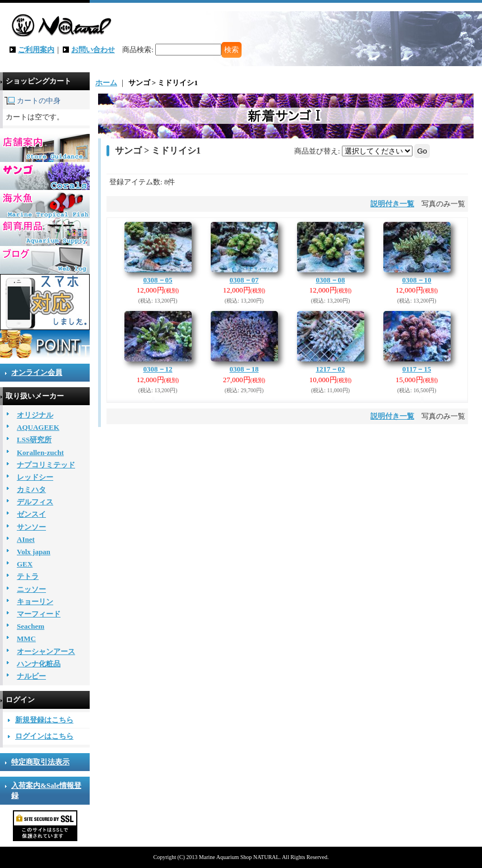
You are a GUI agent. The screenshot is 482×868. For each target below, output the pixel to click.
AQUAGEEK (38, 427)
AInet (26, 539)
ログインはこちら (44, 736)
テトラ (28, 576)
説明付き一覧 (392, 204)
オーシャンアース (46, 651)
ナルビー (31, 676)
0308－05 (158, 280)
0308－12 (158, 369)
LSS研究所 (34, 440)
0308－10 (417, 280)
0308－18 (244, 369)
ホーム (106, 83)
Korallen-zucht (40, 452)
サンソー (31, 527)
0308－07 (244, 280)
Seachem (31, 626)
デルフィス (35, 502)
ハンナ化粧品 (39, 664)
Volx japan (34, 552)
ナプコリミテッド (46, 465)
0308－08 (331, 280)
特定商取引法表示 (40, 762)
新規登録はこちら (44, 720)
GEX (25, 564)
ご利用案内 (36, 50)
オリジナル (35, 415)
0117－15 (417, 369)
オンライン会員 (37, 372)
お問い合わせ (93, 50)
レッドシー (35, 477)
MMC (26, 639)
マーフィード (39, 614)
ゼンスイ (31, 514)
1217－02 (331, 369)
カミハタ (31, 489)
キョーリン (35, 602)
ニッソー (31, 589)
